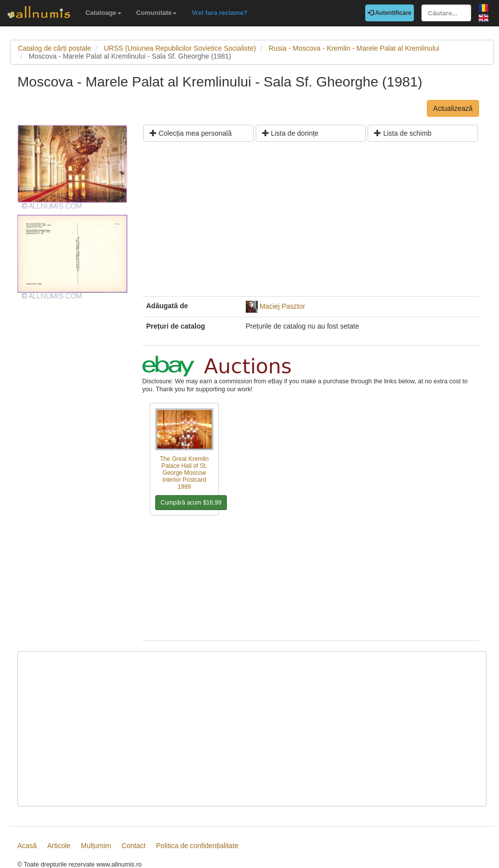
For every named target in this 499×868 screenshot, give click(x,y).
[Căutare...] (446, 13)
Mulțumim (96, 846)
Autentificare (390, 13)
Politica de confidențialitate (198, 846)
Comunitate (157, 13)
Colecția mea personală (191, 133)
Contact (133, 846)
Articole (59, 846)
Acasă (27, 846)
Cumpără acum (191, 503)
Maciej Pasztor (283, 306)
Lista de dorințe (291, 133)
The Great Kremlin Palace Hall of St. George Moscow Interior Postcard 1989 (184, 473)
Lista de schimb (403, 133)
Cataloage (103, 13)
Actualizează (453, 108)
